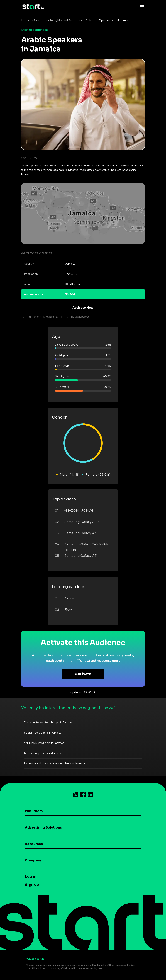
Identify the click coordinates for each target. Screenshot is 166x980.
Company (33, 860)
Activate (83, 674)
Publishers (34, 811)
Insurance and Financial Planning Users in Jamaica (54, 763)
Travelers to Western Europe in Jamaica (49, 723)
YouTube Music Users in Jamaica (44, 743)
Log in (31, 876)
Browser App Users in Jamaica (43, 753)
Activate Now (83, 308)
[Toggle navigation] (141, 6)
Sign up (32, 885)
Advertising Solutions (43, 827)
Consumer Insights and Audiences (59, 20)
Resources (34, 844)
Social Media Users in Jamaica (43, 733)
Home (26, 20)
